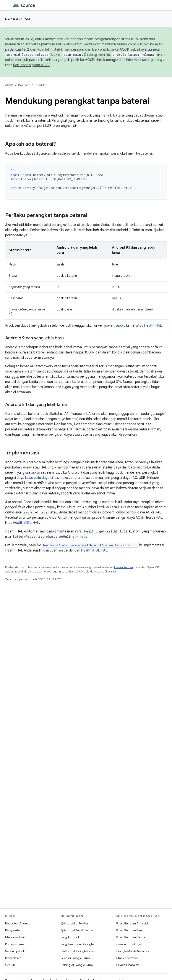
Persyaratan (13, 930)
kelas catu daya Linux (42, 478)
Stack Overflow (127, 958)
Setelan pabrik (15, 951)
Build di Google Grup (75, 958)
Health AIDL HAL (26, 523)
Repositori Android (18, 923)
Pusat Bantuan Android (132, 923)
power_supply (115, 326)
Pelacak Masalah (128, 965)
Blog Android (70, 937)
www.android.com (129, 944)
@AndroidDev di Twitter (77, 930)
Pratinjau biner (15, 944)
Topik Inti (41, 85)
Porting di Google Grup (77, 965)
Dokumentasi (18, 19)
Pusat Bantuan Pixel (129, 930)
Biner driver (13, 958)
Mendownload (15, 937)
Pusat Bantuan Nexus (131, 937)
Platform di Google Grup (78, 951)
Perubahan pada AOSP (32, 65)
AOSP (9, 85)
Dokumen (24, 85)
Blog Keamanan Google (77, 944)
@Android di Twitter (75, 923)
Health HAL (153, 326)
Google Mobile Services (132, 951)
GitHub (10, 965)
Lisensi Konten (123, 567)
